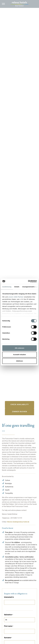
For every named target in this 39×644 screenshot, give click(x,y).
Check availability (20, 404)
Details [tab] (17, 287)
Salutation (8, 615)
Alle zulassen (19, 348)
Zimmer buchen (19, 412)
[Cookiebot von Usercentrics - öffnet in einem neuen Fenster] (28, 281)
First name (8, 626)
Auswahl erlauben (19, 355)
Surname (8, 638)
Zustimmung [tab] (7, 287)
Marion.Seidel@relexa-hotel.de (18, 522)
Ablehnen (19, 361)
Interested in (9, 597)
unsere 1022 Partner (16, 297)
